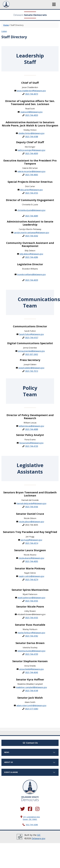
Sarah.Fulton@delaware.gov (31, 334)
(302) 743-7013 (31, 371)
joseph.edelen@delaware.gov (31, 368)
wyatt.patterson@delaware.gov (31, 598)
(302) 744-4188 (31, 137)
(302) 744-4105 (31, 601)
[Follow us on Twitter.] (23, 809)
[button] (54, 4)
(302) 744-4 (30, 543)
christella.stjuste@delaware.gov (31, 210)
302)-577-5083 (32, 709)
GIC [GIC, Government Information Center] (39, 835)
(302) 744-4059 (31, 115)
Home (6, 25)
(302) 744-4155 (31, 193)
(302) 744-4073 (31, 94)
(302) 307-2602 (31, 354)
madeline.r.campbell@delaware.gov (31, 687)
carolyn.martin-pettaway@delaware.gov (31, 233)
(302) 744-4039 (31, 280)
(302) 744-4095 (31, 561)
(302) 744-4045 (31, 672)
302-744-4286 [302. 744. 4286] (32, 825)
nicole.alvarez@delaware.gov (31, 558)
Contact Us (30, 743)
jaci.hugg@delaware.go (31, 540)
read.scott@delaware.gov (31, 112)
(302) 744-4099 (31, 153)
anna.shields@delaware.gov (31, 669)
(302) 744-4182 (31, 636)
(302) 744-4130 (31, 446)
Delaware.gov (38, 838)
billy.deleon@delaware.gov (31, 254)
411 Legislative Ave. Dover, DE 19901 (31, 818)
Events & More (30, 772)
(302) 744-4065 (31, 175)
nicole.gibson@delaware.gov (31, 522)
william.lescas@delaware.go (31, 426)
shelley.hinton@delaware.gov (31, 133)
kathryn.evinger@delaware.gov (31, 150)
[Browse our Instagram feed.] (37, 809)
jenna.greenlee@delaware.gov (31, 351)
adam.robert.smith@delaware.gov (31, 705)
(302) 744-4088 (31, 429)
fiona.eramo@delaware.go (31, 443)
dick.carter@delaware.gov (31, 190)
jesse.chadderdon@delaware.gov (31, 91)
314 (36, 543)
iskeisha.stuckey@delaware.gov (31, 651)
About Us (30, 762)
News (30, 752)
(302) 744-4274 (31, 580)
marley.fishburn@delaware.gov (31, 633)
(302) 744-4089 (31, 216)
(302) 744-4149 (31, 691)
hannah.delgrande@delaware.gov (31, 503)
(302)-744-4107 (31, 338)
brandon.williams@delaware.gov (31, 274)
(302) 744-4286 (31, 257)
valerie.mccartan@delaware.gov (31, 171)
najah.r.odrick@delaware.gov (31, 576)
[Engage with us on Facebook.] (30, 809)
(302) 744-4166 (31, 507)
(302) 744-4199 (31, 654)
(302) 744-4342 (31, 236)
